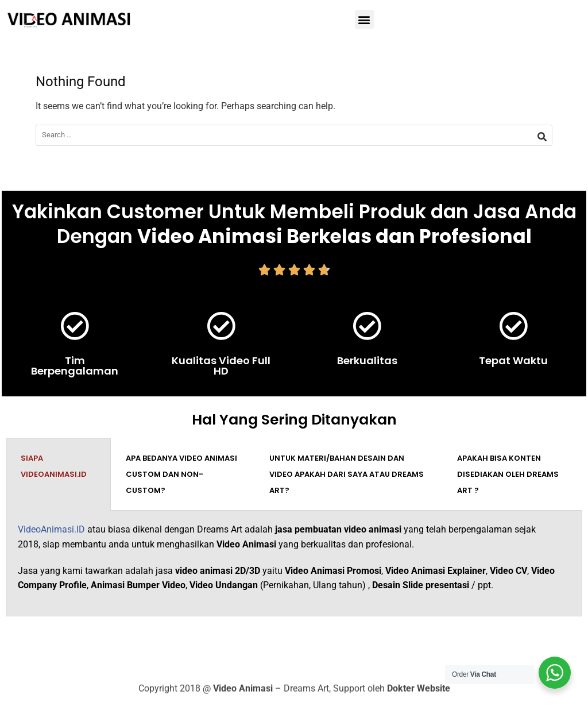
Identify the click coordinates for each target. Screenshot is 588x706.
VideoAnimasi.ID (51, 529)
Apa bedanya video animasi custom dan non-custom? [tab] (181, 474)
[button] (364, 19)
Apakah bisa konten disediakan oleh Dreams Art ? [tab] (508, 474)
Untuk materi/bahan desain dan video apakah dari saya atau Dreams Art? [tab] (347, 474)
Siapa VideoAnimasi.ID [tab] (54, 466)
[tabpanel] (294, 563)
